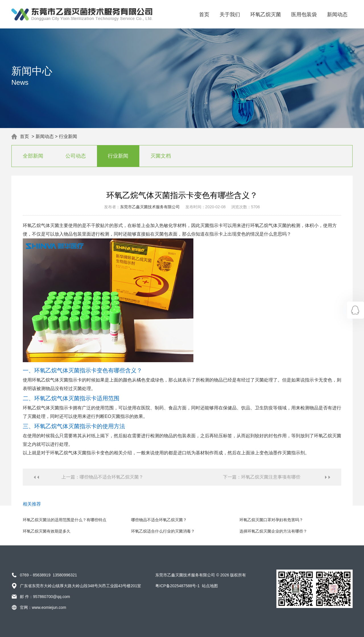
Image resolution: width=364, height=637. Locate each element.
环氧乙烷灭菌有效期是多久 (47, 531)
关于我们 (230, 15)
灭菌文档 (161, 156)
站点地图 (210, 586)
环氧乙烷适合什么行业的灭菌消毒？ (163, 531)
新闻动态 (337, 15)
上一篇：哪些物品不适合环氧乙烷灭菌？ (102, 477)
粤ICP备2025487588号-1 (177, 586)
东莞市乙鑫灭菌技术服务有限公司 (150, 207)
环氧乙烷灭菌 (266, 15)
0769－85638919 (35, 575)
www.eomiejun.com (49, 607)
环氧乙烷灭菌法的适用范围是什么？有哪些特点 (65, 520)
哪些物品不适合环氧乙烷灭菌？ (159, 520)
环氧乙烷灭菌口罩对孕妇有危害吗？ (271, 520)
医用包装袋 (304, 15)
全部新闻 (33, 156)
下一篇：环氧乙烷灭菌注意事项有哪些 (262, 477)
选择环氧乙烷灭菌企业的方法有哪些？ (273, 531)
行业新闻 (68, 136)
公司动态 (76, 156)
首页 (204, 15)
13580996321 (65, 575)
